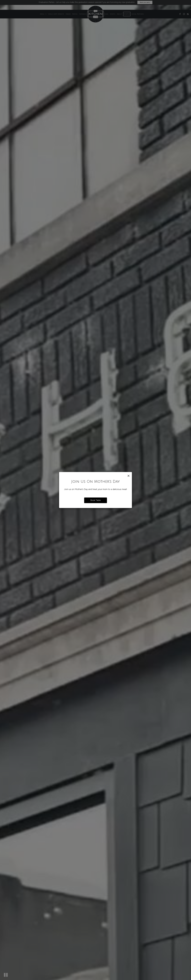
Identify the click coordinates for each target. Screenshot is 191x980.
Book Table (96, 500)
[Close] (129, 476)
